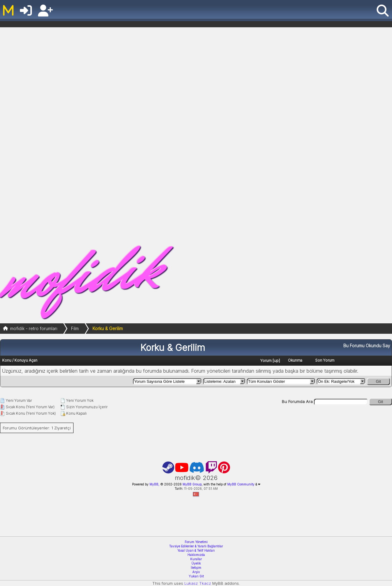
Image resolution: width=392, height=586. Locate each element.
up (276, 360)
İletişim (196, 568)
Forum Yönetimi (196, 542)
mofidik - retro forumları (34, 328)
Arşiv (196, 572)
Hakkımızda (196, 555)
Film (75, 328)
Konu (7, 360)
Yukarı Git (196, 576)
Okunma (295, 360)
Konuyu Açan (26, 360)
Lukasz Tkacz (198, 583)
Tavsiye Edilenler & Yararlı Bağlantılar (196, 546)
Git (378, 381)
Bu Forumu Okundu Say (367, 346)
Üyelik (196, 563)
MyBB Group (192, 484)
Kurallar (196, 559)
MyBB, (154, 484)
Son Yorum (325, 360)
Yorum (266, 361)
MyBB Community (241, 484)
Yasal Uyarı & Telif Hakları (196, 550)
